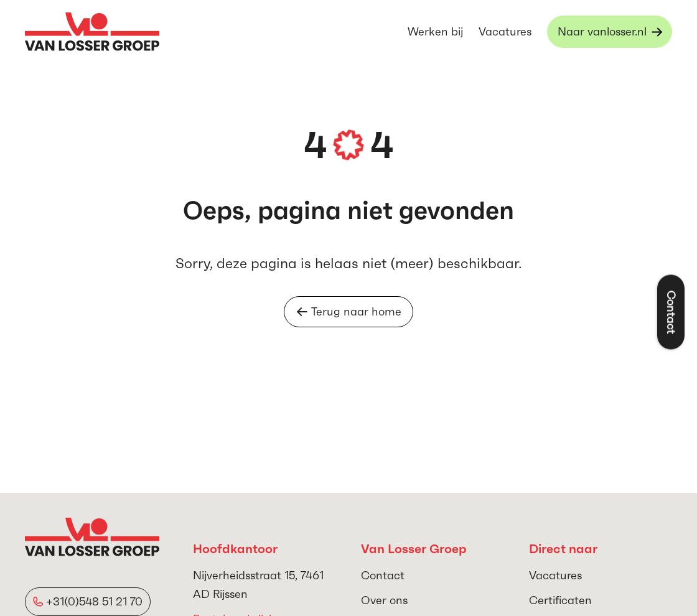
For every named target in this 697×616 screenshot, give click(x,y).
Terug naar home (349, 311)
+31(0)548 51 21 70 (94, 601)
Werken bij (435, 31)
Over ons (384, 600)
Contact (383, 575)
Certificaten (560, 600)
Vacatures (505, 31)
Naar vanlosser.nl (602, 31)
